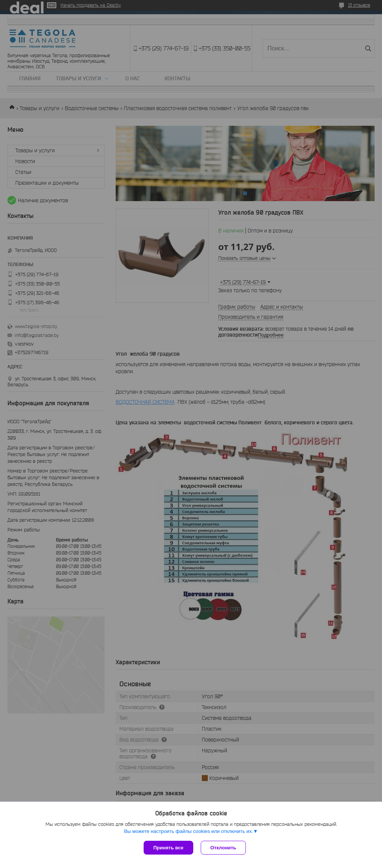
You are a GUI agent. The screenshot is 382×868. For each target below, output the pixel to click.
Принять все (168, 848)
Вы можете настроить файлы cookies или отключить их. (188, 831)
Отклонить (223, 848)
